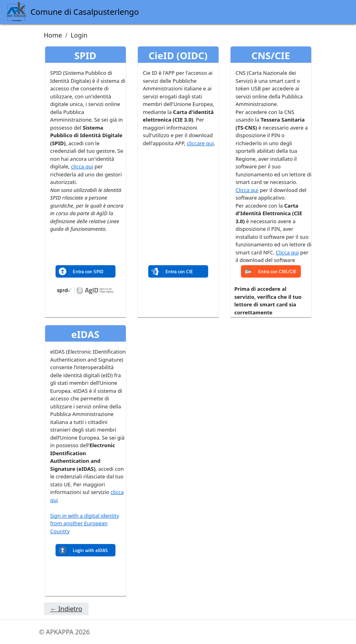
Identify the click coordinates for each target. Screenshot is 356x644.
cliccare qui (200, 143)
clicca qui (82, 166)
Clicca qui (247, 190)
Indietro (66, 609)
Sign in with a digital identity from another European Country (85, 523)
